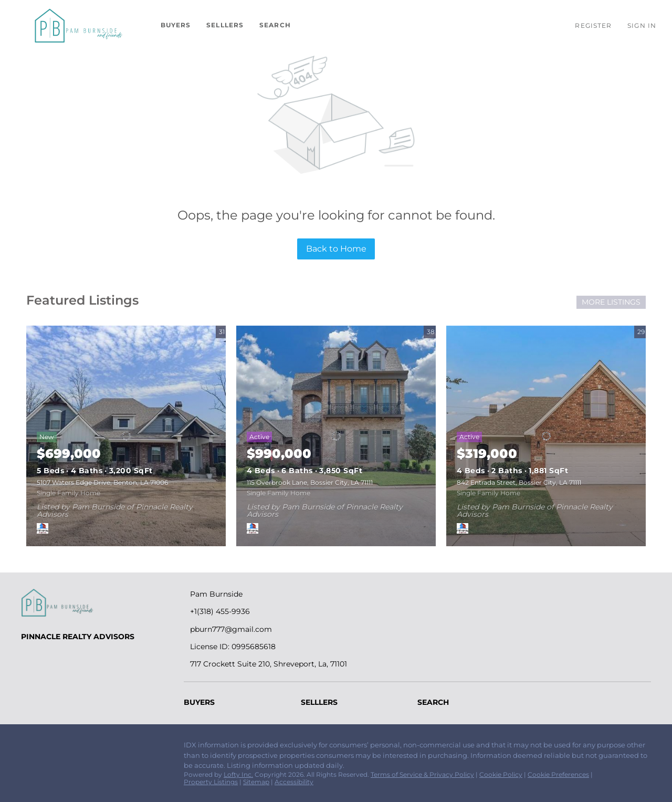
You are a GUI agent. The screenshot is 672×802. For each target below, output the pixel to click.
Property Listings (211, 782)
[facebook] (29, 748)
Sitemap (256, 782)
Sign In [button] (642, 25)
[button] (78, 25)
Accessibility (294, 782)
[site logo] (89, 603)
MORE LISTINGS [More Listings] (611, 302)
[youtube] (92, 748)
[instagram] (71, 748)
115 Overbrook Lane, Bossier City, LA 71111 (310, 482)
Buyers (176, 25)
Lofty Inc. (238, 774)
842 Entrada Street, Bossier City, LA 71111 (519, 482)
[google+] (113, 748)
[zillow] (50, 748)
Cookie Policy (501, 774)
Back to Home (336, 249)
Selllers (225, 25)
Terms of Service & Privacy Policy (422, 774)
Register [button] (593, 25)
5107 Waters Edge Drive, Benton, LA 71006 (102, 482)
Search (275, 25)
